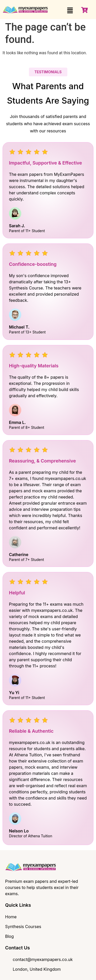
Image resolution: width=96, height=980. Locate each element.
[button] (70, 11)
